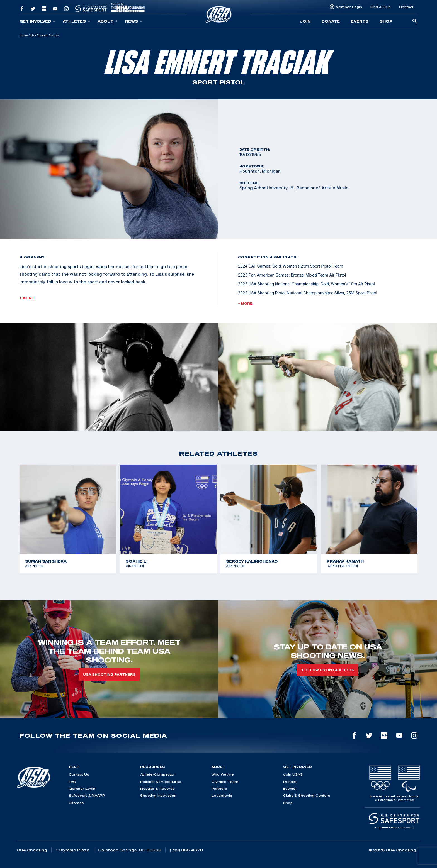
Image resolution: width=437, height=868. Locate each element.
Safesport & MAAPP (87, 795)
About (108, 21)
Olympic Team (225, 782)
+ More (27, 298)
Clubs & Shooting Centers (307, 795)
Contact (406, 7)
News (134, 21)
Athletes (76, 21)
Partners (219, 788)
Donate (331, 21)
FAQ (72, 782)
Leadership (222, 795)
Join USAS (293, 774)
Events (360, 21)
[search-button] (415, 22)
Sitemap (76, 803)
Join (305, 21)
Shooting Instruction (158, 795)
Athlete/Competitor (157, 774)
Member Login (349, 7)
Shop (386, 21)
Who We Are (223, 774)
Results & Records (157, 788)
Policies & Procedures (161, 782)
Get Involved (37, 21)
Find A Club (381, 7)
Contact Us (79, 774)
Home (24, 35)
